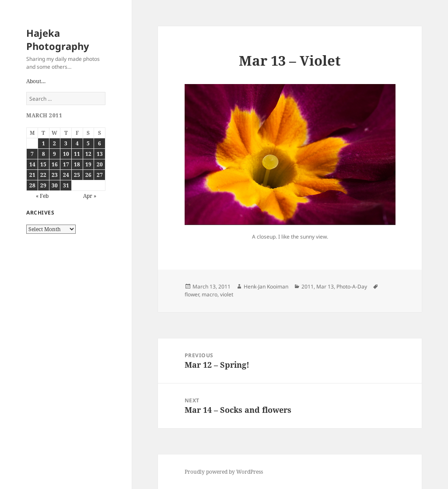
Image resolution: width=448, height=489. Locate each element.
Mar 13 (325, 287)
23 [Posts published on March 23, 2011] (55, 175)
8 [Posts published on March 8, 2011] (44, 154)
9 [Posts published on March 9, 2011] (54, 154)
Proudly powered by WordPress (224, 472)
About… (36, 81)
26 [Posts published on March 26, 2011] (88, 175)
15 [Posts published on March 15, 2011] (43, 164)
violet (227, 294)
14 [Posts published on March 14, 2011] (32, 164)
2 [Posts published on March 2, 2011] (54, 143)
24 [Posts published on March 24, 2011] (66, 175)
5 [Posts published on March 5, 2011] (88, 143)
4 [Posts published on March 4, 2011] (77, 143)
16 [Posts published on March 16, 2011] (55, 164)
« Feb (42, 196)
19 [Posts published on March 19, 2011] (88, 164)
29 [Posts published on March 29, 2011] (43, 185)
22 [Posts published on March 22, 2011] (43, 175)
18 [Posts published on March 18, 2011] (77, 164)
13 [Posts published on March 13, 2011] (100, 154)
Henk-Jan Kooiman (266, 287)
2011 (308, 287)
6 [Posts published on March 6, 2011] (100, 143)
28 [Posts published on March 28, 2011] (32, 185)
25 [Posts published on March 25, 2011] (77, 175)
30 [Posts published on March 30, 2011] (55, 185)
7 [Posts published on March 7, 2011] (32, 154)
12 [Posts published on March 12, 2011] (88, 154)
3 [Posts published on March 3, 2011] (66, 143)
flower (192, 294)
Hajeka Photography (58, 39)
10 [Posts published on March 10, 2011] (66, 154)
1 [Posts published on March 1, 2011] (44, 143)
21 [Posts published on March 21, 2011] (32, 175)
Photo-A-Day (352, 287)
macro (210, 294)
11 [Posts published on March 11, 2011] (77, 154)
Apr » (90, 196)
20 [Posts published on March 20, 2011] (100, 164)
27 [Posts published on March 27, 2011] (100, 175)
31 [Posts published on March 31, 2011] (66, 185)
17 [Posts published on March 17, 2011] (66, 164)
